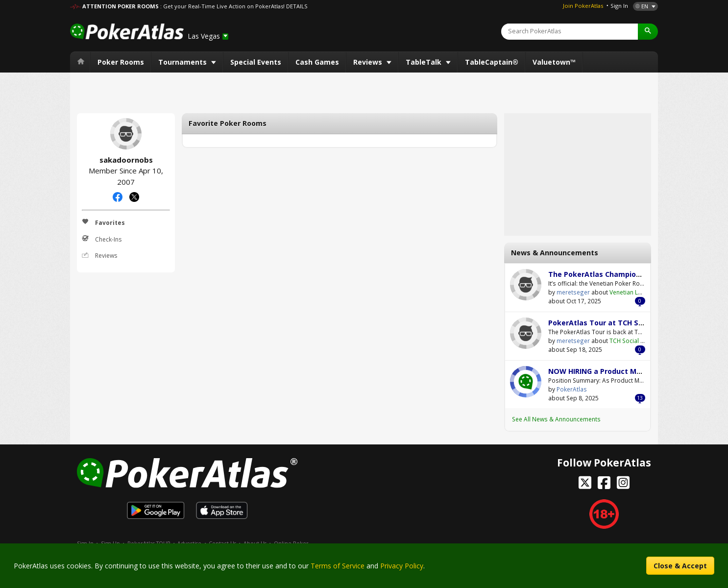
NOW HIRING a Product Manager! (606, 371)
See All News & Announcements (556, 419)
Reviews (369, 62)
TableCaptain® (492, 62)
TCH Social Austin (634, 341)
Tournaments (183, 62)
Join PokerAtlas (583, 6)
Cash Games (317, 62)
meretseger (526, 285)
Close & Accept (680, 566)
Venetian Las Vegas (637, 292)
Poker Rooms (121, 62)
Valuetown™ (554, 62)
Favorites (103, 222)
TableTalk (425, 62)
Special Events (256, 62)
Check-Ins (102, 239)
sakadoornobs (126, 134)
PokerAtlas (526, 382)
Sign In (619, 6)
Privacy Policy (402, 566)
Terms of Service (338, 566)
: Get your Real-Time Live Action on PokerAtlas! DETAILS (234, 6)
